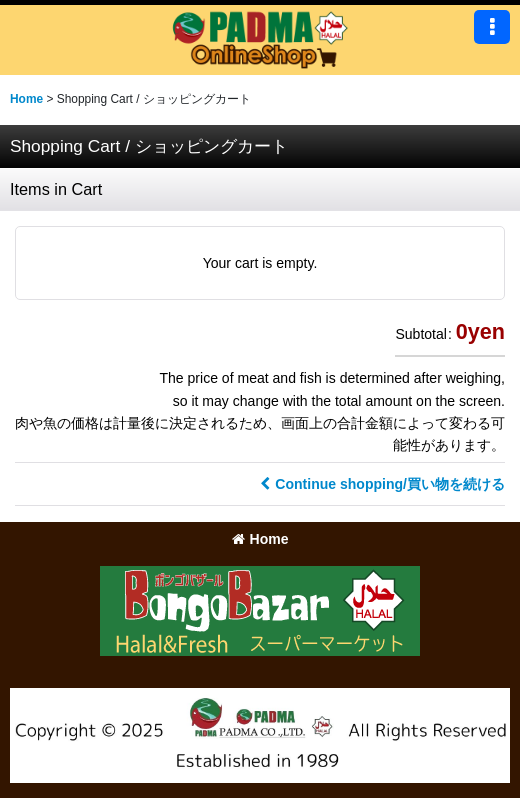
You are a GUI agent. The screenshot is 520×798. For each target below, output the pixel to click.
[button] (492, 27)
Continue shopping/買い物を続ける (382, 484)
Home (260, 539)
